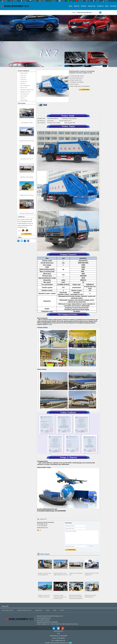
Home (71, 6)
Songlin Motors (39, 610)
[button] (56, 65)
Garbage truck (24, 81)
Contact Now (26, 234)
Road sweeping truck (25, 86)
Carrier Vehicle (24, 96)
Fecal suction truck (25, 94)
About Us (77, 6)
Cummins (62, 610)
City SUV (23, 98)
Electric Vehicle (24, 73)
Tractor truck (23, 79)
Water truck (23, 84)
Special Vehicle (24, 100)
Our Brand (113, 6)
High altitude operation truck (27, 90)
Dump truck (23, 77)
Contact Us (100, 6)
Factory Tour (92, 6)
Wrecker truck (24, 88)
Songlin (48, 610)
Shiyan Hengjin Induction (7, 610)
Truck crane (23, 75)
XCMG (55, 610)
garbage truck (43, 519)
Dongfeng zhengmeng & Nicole (24, 610)
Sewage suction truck (25, 92)
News (107, 6)
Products (84, 6)
